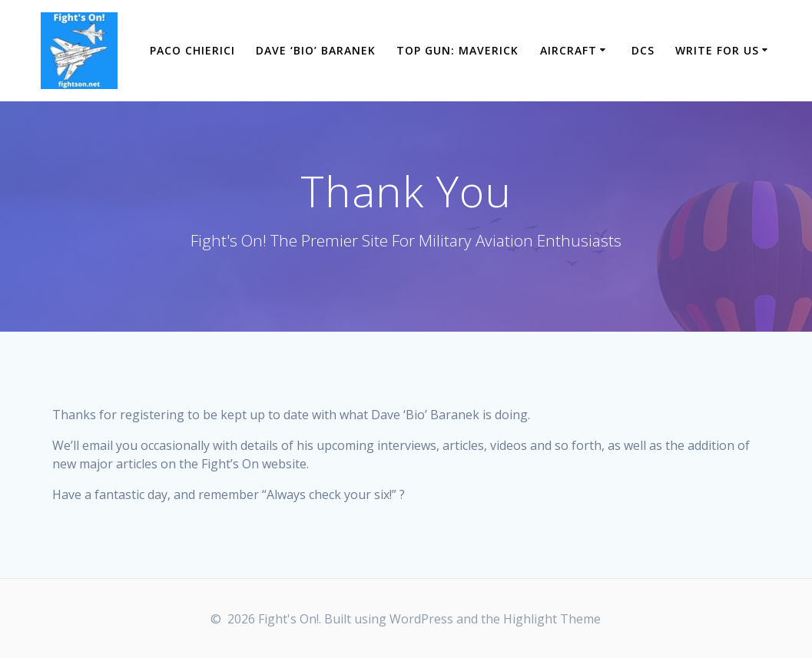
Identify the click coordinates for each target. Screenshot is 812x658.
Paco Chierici (192, 50)
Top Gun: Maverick (457, 50)
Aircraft (568, 50)
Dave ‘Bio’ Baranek (316, 50)
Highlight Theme (552, 619)
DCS (643, 50)
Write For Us (717, 50)
